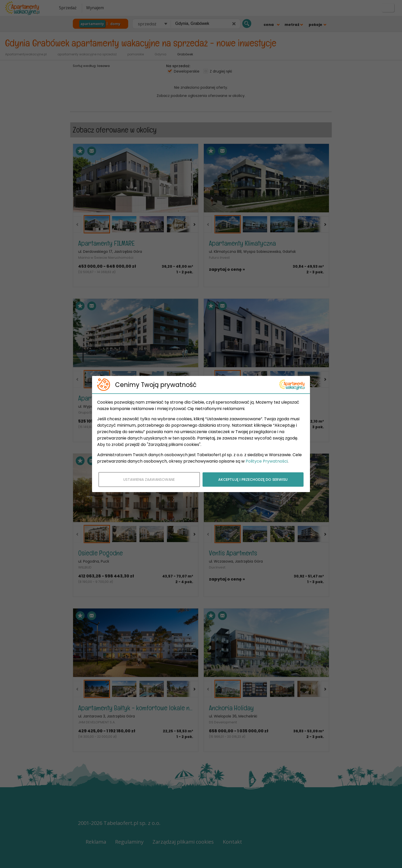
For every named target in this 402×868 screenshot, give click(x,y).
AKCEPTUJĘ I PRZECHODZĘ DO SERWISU (253, 480)
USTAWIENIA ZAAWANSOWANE (149, 480)
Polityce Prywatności (267, 461)
